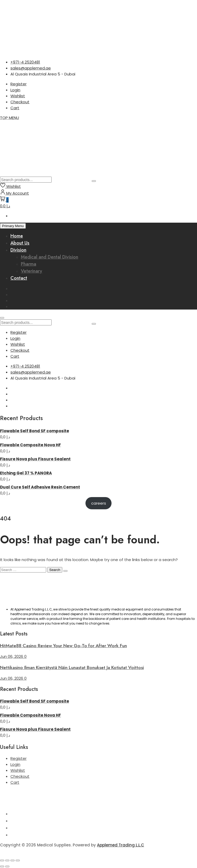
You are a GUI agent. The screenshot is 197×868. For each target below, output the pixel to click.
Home (17, 236)
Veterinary (32, 271)
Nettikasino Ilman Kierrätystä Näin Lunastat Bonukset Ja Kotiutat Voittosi (72, 667)
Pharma (29, 264)
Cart (15, 108)
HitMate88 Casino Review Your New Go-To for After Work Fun (63, 646)
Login (15, 90)
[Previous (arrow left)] (2, 866)
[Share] (13, 860)
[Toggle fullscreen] (7, 860)
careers (99, 503)
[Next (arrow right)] (7, 866)
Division (18, 250)
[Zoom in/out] (2, 860)
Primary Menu (13, 226)
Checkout (20, 102)
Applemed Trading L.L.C (121, 845)
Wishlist (18, 96)
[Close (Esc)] (18, 860)
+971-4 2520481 (25, 62)
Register (19, 84)
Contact (19, 278)
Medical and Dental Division (50, 257)
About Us (20, 243)
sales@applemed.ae (31, 68)
